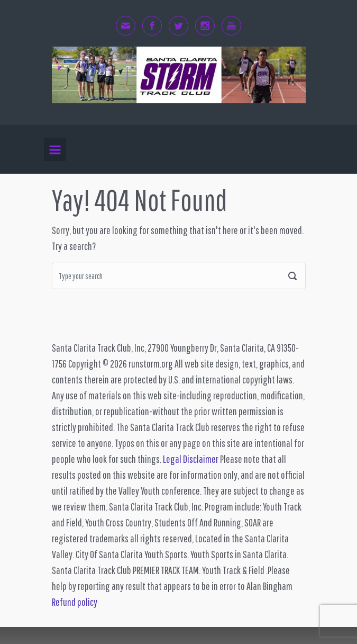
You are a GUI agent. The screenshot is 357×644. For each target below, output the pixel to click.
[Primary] (55, 150)
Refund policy (75, 602)
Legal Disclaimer (191, 459)
